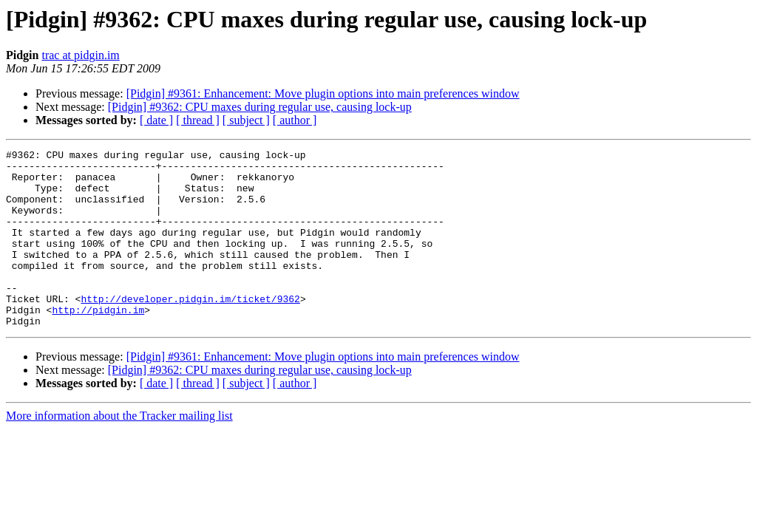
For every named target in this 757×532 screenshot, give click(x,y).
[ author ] (295, 120)
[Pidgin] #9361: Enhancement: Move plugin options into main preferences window (323, 93)
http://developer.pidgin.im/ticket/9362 (190, 330)
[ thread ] (198, 120)
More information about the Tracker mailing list (119, 451)
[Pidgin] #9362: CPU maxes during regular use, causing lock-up (260, 107)
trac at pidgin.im (80, 55)
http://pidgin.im (98, 343)
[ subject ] (246, 120)
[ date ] (156, 120)
